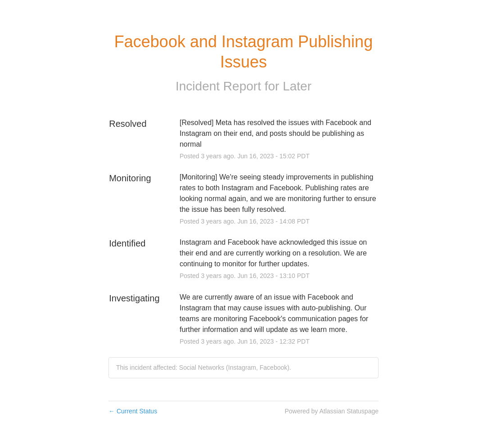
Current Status (133, 411)
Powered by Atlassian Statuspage (331, 411)
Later (297, 86)
